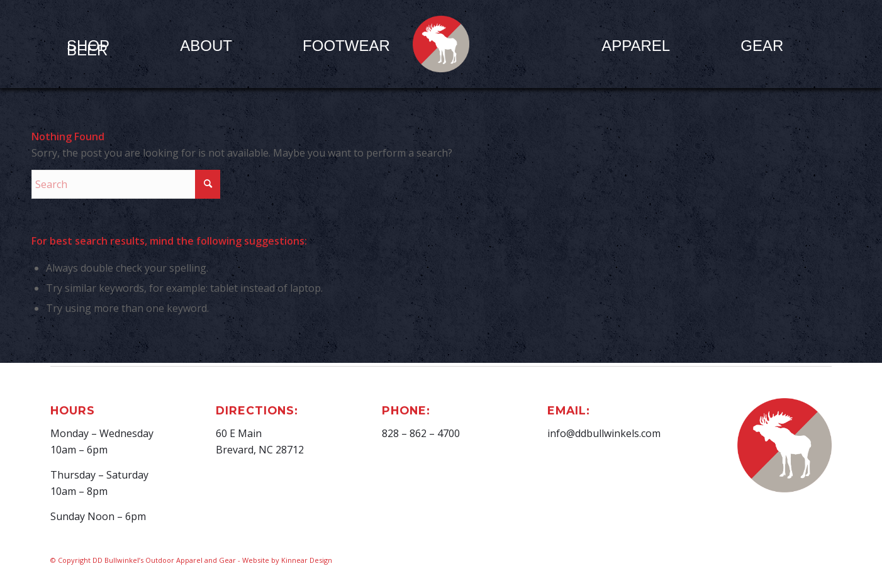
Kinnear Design (307, 560)
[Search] (126, 184)
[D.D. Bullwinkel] (441, 44)
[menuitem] (206, 45)
